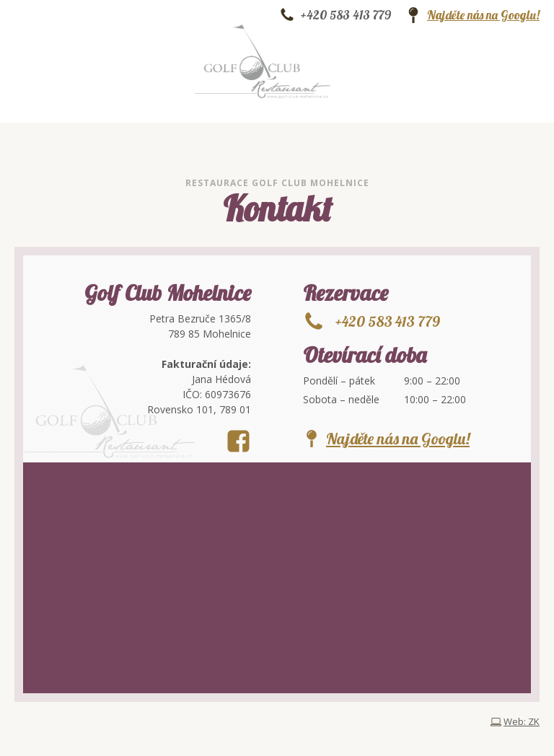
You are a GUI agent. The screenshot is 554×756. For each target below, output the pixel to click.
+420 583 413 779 (346, 15)
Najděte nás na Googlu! (483, 15)
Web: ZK (522, 722)
